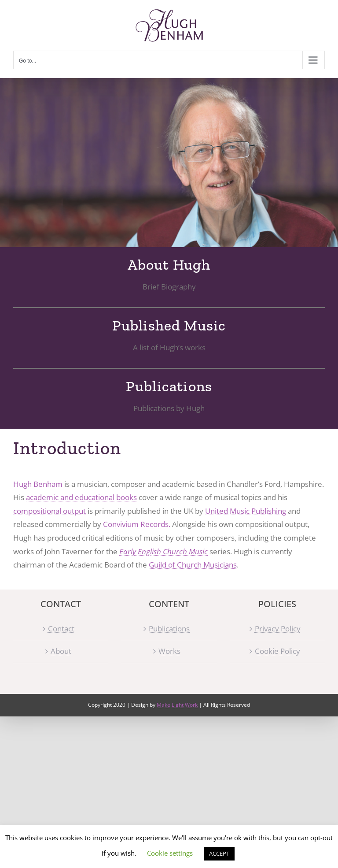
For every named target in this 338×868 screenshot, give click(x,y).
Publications (169, 629)
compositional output (50, 511)
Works (169, 651)
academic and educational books (81, 497)
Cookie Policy (277, 651)
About (61, 651)
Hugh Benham (38, 484)
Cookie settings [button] (170, 853)
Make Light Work (177, 705)
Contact (61, 629)
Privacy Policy (278, 629)
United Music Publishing (246, 511)
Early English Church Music (163, 551)
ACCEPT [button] (219, 853)
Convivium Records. (137, 524)
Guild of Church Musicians (193, 565)
